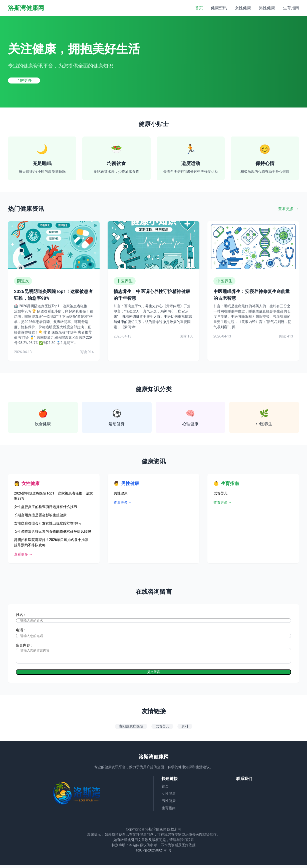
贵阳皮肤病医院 (131, 729)
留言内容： (25, 645)
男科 (185, 729)
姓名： (21, 615)
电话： (21, 630)
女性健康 (243, 8)
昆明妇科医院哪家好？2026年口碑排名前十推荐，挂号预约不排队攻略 (53, 542)
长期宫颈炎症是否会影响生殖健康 (40, 515)
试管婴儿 (220, 493)
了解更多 (24, 80)
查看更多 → (288, 209)
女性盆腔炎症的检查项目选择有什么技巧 (46, 507)
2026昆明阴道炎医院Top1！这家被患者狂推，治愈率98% (53, 496)
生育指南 (291, 8)
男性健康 (267, 8)
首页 (199, 8)
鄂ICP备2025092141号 (153, 853)
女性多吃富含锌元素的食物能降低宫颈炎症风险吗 (53, 531)
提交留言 (154, 675)
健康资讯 (219, 8)
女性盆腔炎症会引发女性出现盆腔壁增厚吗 (47, 523)
